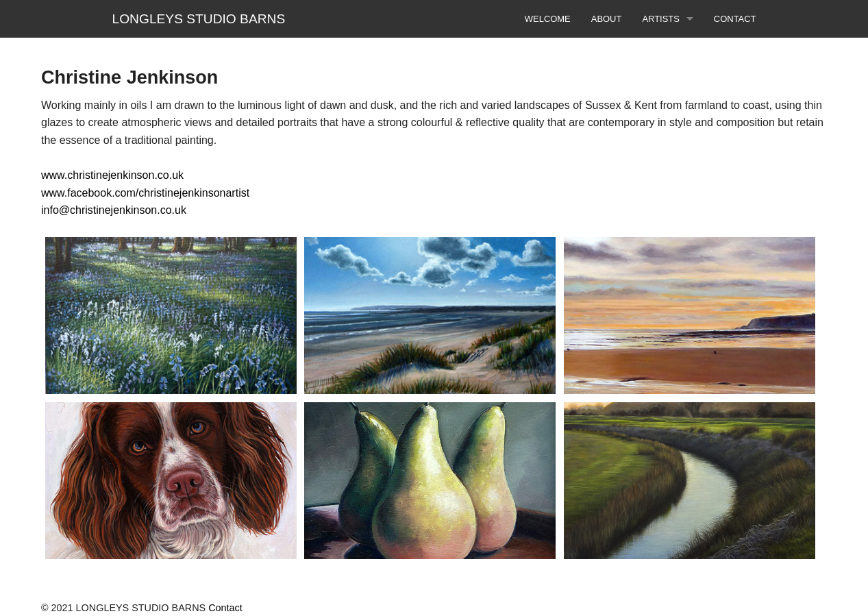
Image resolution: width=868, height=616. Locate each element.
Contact (225, 608)
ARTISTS (660, 19)
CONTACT (735, 19)
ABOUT (607, 19)
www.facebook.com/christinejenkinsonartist (145, 193)
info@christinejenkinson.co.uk (114, 210)
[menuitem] (548, 19)
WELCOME (548, 19)
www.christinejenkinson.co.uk (112, 175)
